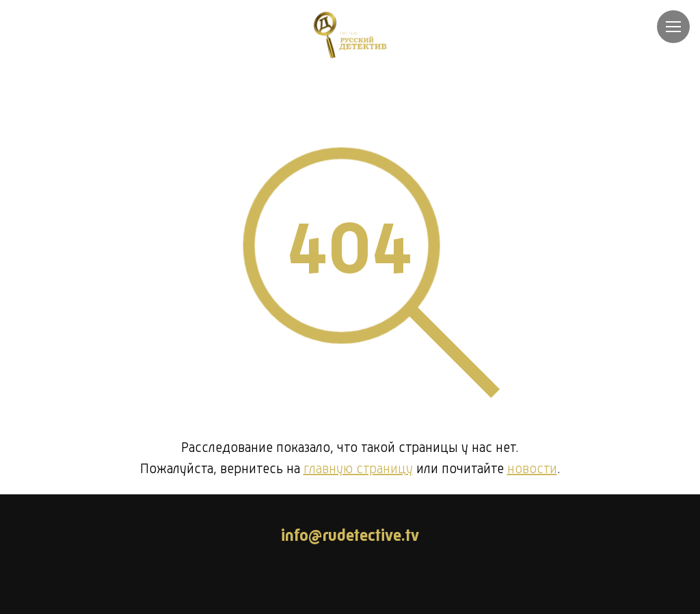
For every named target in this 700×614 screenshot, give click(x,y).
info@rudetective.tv (350, 537)
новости (532, 470)
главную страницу (358, 470)
